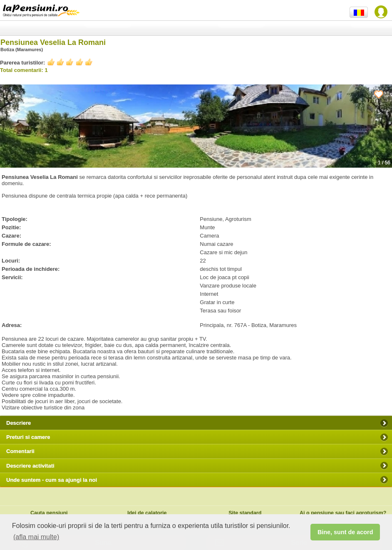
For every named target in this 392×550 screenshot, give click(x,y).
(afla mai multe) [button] (36, 537)
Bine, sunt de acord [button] (345, 532)
